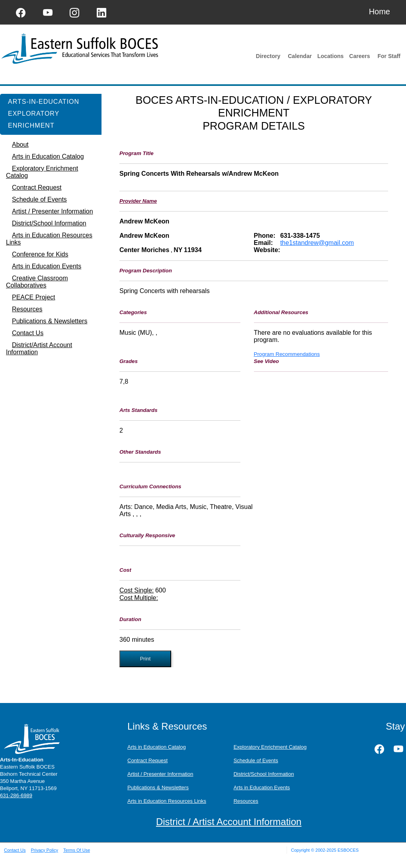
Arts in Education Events (262, 787)
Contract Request (147, 760)
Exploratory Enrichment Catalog (270, 747)
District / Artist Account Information (229, 822)
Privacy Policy (44, 850)
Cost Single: (137, 590)
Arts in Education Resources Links (167, 801)
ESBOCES (348, 850)
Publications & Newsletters (158, 787)
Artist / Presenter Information (160, 774)
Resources (246, 801)
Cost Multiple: (139, 598)
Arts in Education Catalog (157, 747)
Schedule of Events (256, 760)
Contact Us (15, 850)
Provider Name (138, 201)
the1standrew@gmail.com (317, 243)
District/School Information (264, 774)
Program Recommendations (287, 354)
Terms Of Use (77, 850)
